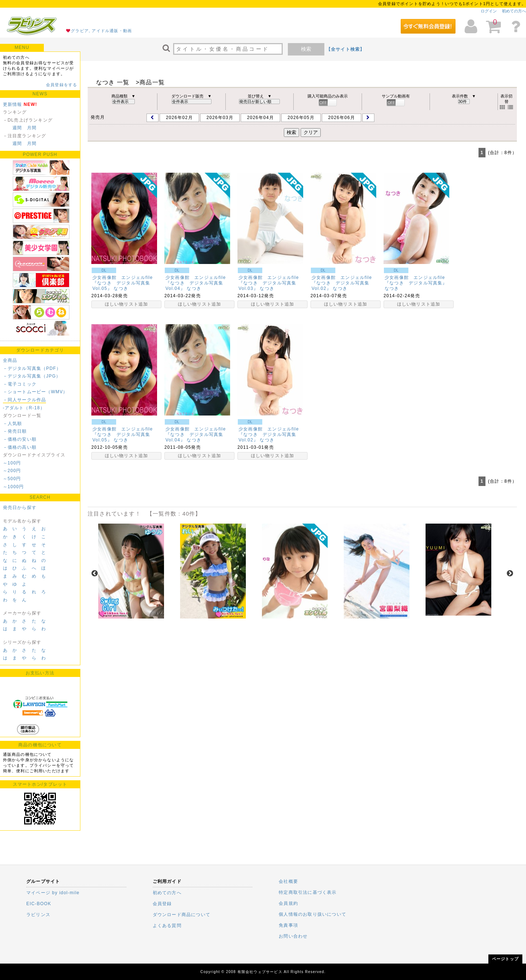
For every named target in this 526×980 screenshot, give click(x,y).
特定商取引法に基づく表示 (308, 892)
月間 (32, 128)
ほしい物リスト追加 (127, 304)
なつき (121, 288)
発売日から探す (20, 508)
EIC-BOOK (39, 904)
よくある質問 (167, 926)
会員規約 (288, 903)
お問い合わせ (293, 936)
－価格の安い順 (20, 439)
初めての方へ (514, 11)
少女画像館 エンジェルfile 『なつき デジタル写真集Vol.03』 (271, 283)
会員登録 (162, 904)
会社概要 (288, 881)
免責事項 (288, 925)
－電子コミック (20, 384)
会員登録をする (62, 85)
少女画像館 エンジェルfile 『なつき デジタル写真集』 (417, 280)
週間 (17, 128)
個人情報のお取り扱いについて (312, 914)
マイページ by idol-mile (53, 893)
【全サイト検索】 (346, 49)
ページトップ (505, 959)
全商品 (10, 360)
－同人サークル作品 (25, 400)
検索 (306, 49)
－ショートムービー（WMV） (35, 392)
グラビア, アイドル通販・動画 (101, 31)
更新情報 (13, 104)
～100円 (12, 463)
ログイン (489, 11)
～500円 (12, 479)
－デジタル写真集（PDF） (32, 368)
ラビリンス (38, 915)
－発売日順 (15, 431)
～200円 (12, 471)
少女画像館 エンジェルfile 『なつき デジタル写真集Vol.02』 (344, 283)
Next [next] (510, 574)
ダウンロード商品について (182, 915)
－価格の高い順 (20, 447)
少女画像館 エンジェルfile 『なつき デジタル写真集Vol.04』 (198, 283)
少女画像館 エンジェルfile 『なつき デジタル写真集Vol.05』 (125, 283)
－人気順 (13, 424)
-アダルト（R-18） (24, 408)
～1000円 (14, 487)
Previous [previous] (95, 574)
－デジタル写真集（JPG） (32, 376)
